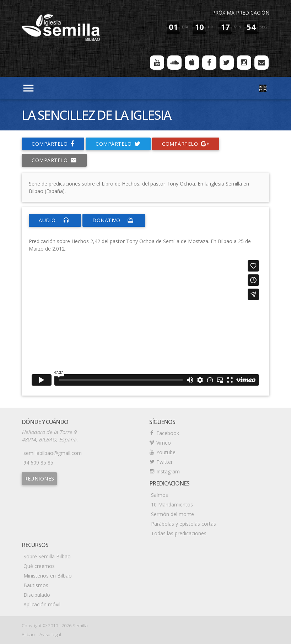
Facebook (168, 433)
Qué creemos (39, 566)
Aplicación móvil (42, 604)
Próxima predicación (241, 13)
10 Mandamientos (172, 505)
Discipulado (37, 595)
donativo (114, 220)
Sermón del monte (173, 514)
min (238, 27)
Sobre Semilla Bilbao (47, 556)
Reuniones (39, 479)
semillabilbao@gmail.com (53, 453)
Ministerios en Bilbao (48, 576)
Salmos (160, 495)
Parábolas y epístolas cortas (184, 524)
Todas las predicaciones (179, 533)
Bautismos (36, 585)
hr (211, 27)
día (185, 27)
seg (263, 27)
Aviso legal (50, 634)
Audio (55, 220)
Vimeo (164, 443)
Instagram (168, 471)
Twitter (165, 462)
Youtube (166, 452)
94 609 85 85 (38, 463)
